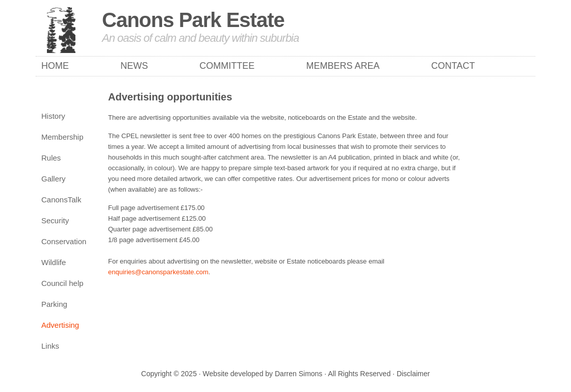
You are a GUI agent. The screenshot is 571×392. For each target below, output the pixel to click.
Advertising (60, 325)
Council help (62, 283)
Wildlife (54, 262)
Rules (51, 158)
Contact (453, 66)
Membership (62, 137)
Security (55, 220)
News (134, 66)
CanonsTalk (61, 200)
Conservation (64, 241)
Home (55, 66)
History (53, 116)
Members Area (343, 66)
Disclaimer (413, 374)
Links (50, 346)
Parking (54, 304)
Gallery (54, 179)
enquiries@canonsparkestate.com (158, 272)
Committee (227, 66)
